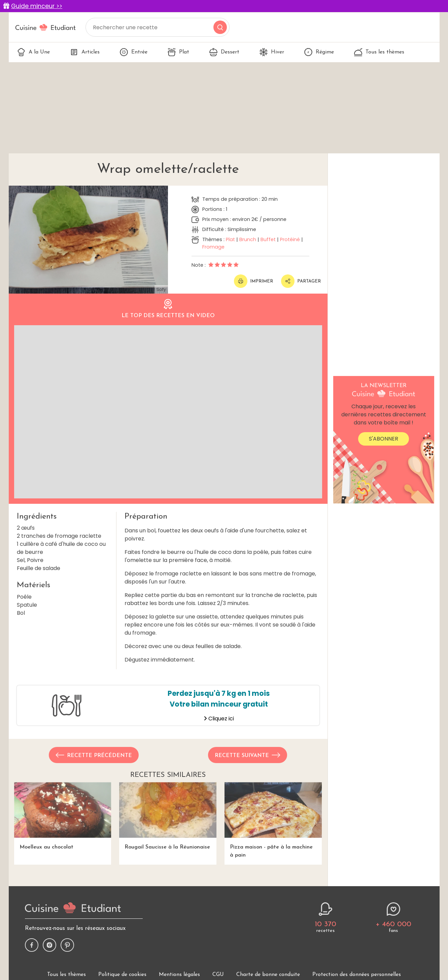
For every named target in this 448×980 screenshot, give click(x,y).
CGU (218, 975)
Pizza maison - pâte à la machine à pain (273, 820)
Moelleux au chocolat (63, 816)
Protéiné (290, 239)
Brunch (248, 239)
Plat (178, 52)
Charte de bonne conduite (268, 975)
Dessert (224, 52)
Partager (301, 281)
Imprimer (253, 281)
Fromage (213, 247)
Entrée (134, 52)
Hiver (272, 52)
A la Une (33, 52)
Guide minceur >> (37, 6)
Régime (319, 52)
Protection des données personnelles (357, 975)
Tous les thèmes (379, 52)
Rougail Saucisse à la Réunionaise (168, 816)
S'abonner (384, 439)
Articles (85, 52)
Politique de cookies (122, 975)
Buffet (268, 239)
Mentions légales (179, 975)
